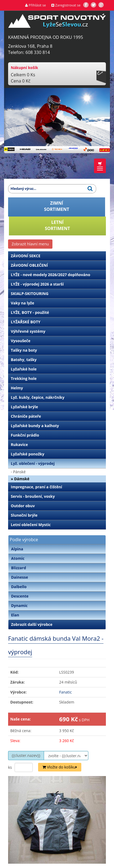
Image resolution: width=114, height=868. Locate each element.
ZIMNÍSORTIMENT (57, 206)
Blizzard (19, 568)
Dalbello (19, 587)
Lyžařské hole (24, 369)
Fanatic (66, 692)
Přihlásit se (36, 5)
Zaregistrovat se (66, 5)
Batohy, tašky (24, 360)
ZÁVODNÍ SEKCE (26, 256)
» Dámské (20, 479)
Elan (15, 615)
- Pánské (18, 472)
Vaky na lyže (22, 303)
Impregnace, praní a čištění (36, 487)
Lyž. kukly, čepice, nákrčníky (38, 397)
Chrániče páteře (26, 416)
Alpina (17, 549)
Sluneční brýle (24, 515)
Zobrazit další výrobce (32, 624)
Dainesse (20, 577)
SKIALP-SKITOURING (30, 294)
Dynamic (19, 605)
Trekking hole (24, 378)
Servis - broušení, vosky (33, 496)
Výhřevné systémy (28, 331)
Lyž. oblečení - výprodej (33, 463)
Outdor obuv (23, 506)
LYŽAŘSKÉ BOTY (26, 322)
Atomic (18, 558)
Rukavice (19, 445)
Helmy (17, 388)
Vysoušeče (21, 341)
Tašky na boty (24, 350)
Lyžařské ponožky (28, 454)
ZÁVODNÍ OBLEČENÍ (29, 265)
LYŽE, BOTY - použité (30, 312)
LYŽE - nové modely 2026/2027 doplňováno (51, 275)
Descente (20, 596)
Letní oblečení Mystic (31, 525)
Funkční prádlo (25, 435)
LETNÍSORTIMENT (57, 225)
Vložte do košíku (60, 767)
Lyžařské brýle (24, 407)
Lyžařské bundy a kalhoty (35, 426)
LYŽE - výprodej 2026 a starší (37, 284)
